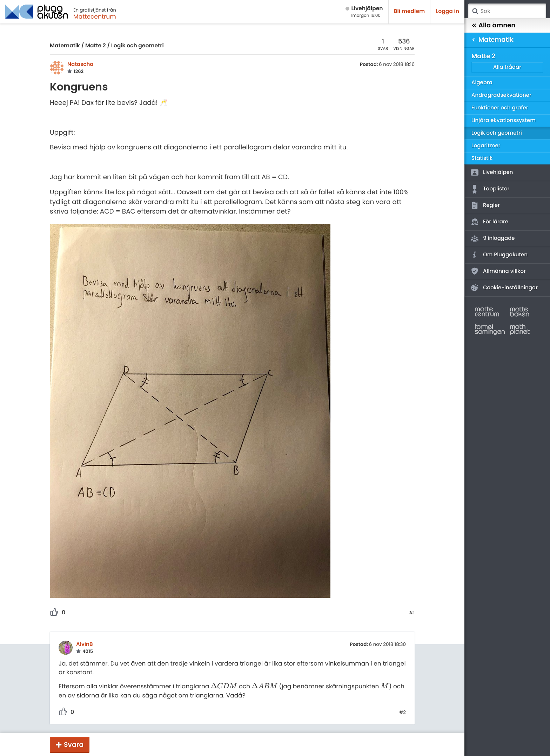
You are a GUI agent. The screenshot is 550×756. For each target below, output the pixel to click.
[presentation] (224, 686)
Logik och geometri (137, 46)
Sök (475, 11)
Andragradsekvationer (501, 95)
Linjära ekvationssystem (504, 120)
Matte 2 (96, 46)
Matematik (65, 46)
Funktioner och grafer (500, 108)
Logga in (447, 11)
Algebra (482, 83)
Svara (74, 745)
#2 (403, 713)
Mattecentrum (95, 16)
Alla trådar (507, 67)
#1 (412, 613)
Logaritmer (486, 146)
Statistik (482, 158)
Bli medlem (410, 11)
